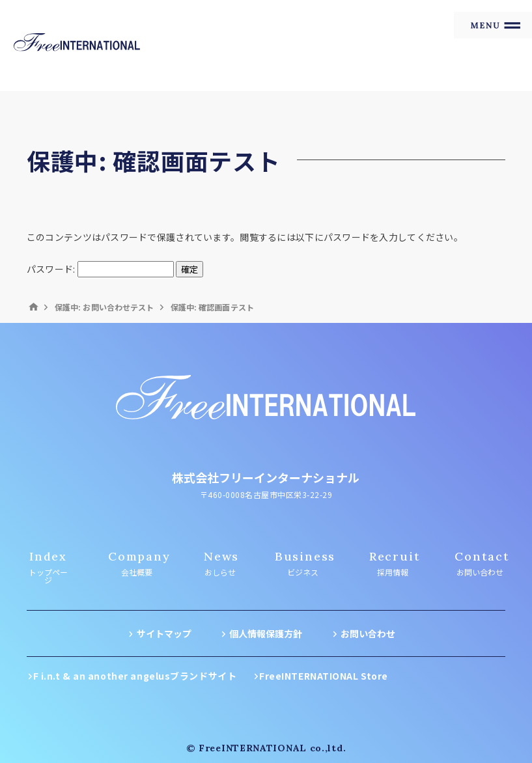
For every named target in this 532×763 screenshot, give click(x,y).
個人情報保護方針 (266, 633)
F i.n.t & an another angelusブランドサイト (135, 676)
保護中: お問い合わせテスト (105, 307)
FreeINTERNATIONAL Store (324, 676)
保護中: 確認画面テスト (212, 307)
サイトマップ (164, 633)
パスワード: (100, 269)
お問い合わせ (368, 633)
